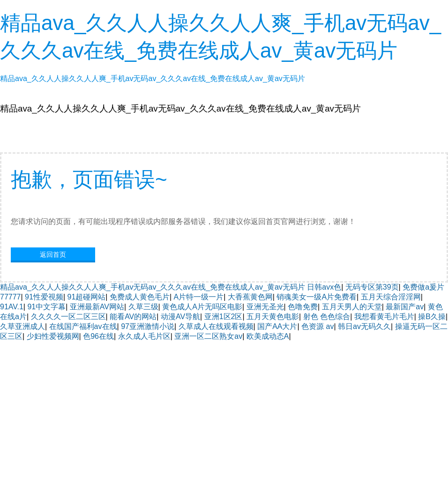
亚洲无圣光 (265, 307)
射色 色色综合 (327, 317)
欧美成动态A (268, 336)
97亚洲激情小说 (148, 326)
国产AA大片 (277, 326)
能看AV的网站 (133, 317)
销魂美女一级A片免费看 (317, 297)
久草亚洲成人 (22, 326)
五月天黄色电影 (273, 317)
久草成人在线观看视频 (216, 326)
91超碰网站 (87, 297)
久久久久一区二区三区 (68, 317)
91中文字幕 (46, 307)
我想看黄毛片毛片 (384, 317)
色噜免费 (303, 307)
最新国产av (405, 307)
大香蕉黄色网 (250, 297)
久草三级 (143, 307)
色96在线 (98, 336)
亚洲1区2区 (224, 317)
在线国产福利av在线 (83, 326)
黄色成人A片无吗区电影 (202, 307)
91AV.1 (12, 307)
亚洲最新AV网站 (97, 307)
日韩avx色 (324, 287)
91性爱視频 (44, 297)
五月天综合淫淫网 (391, 297)
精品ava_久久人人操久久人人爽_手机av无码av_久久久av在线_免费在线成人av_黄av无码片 (153, 287)
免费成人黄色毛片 (140, 297)
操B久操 (432, 317)
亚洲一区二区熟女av (208, 336)
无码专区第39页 (372, 287)
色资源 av (317, 326)
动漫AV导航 (180, 317)
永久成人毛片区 (144, 336)
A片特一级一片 (199, 297)
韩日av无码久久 (364, 326)
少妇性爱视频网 (53, 336)
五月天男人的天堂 (352, 307)
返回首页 (53, 254)
